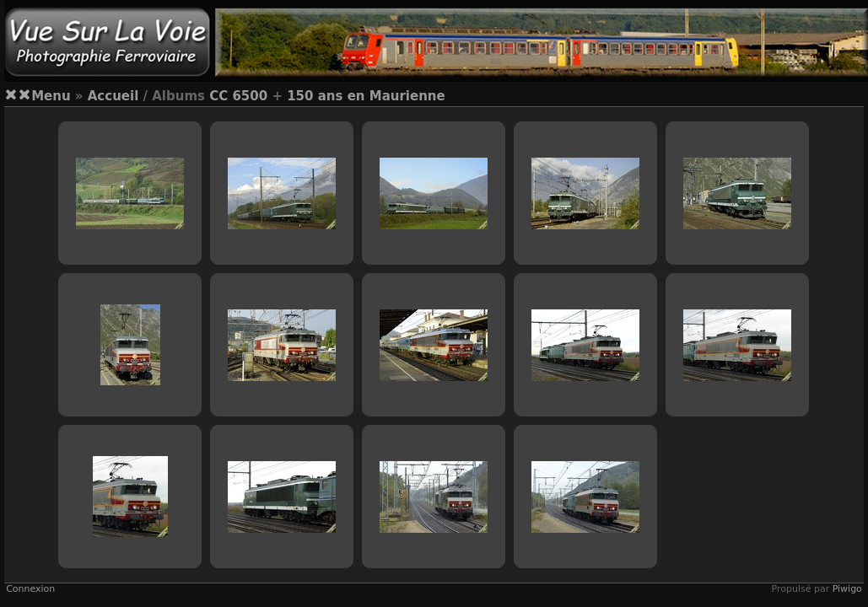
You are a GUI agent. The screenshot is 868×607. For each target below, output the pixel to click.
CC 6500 (238, 96)
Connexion (30, 589)
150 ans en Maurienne (366, 96)
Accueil (113, 96)
